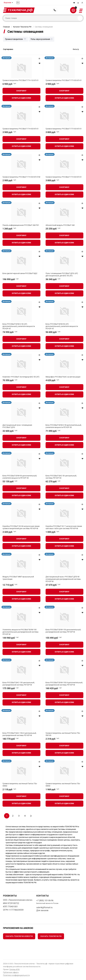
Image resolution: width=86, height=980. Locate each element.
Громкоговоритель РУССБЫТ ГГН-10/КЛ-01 (21, 80)
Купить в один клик (21, 98)
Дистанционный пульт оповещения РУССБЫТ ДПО (17, 426)
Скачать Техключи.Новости (19, 936)
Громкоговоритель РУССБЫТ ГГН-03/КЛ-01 (64, 177)
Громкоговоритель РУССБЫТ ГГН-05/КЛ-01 (21, 129)
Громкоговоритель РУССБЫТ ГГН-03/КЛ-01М (21, 177)
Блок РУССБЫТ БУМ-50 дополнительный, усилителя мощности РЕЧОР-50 (20, 477)
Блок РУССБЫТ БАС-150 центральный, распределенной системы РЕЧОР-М (19, 684)
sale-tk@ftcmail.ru (44, 907)
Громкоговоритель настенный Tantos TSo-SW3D (63, 785)
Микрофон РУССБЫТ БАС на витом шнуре (63, 377)
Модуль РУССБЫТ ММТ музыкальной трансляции (18, 578)
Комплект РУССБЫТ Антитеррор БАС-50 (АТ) (21, 377)
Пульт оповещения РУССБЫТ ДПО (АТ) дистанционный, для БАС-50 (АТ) (62, 275)
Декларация (7, 58)
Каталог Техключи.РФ (22, 27)
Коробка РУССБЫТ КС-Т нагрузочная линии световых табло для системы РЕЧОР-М (64, 527)
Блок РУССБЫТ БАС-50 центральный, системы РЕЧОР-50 (61, 477)
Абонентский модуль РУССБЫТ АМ (60, 225)
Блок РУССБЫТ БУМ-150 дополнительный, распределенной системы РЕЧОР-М (63, 631)
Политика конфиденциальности (16, 975)
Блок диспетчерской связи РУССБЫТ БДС (20, 273)
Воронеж (8, 3)
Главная (6, 27)
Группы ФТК (15, 969)
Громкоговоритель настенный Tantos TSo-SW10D (63, 734)
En (18, 3)
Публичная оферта (11, 972)
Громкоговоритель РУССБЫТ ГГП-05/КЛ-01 (64, 80)
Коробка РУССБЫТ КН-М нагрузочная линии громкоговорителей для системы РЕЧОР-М (21, 527)
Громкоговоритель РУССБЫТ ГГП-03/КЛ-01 (64, 129)
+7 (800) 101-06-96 (55, 10)
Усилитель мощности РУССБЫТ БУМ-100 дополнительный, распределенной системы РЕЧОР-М (21, 632)
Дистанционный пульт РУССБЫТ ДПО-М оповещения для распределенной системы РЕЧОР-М (63, 579)
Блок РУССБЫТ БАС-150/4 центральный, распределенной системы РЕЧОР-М (19, 734)
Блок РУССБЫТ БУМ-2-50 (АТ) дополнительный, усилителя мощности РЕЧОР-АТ (19, 326)
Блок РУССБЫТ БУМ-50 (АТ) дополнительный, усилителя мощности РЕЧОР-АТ (62, 326)
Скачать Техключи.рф (51, 936)
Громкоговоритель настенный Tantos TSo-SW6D (20, 785)
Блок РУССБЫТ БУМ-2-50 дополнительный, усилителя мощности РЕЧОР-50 (64, 426)
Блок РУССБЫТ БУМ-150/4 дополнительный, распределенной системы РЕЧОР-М (64, 684)
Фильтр (76, 49)
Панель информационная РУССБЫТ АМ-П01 (21, 225)
